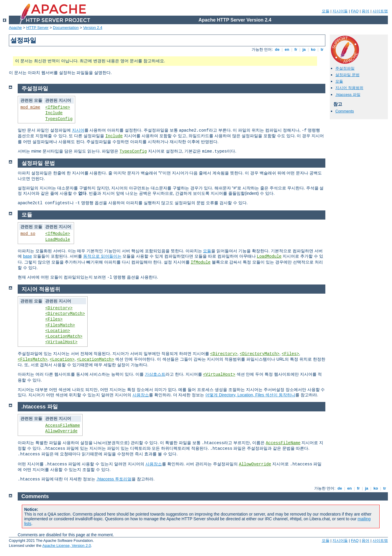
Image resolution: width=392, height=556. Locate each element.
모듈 (326, 11)
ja (304, 49)
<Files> (54, 319)
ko (313, 49)
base (27, 256)
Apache (15, 28)
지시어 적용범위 (349, 88)
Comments (345, 111)
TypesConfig (59, 119)
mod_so (28, 234)
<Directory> (59, 308)
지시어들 (340, 11)
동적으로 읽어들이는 (102, 256)
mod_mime (30, 107)
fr (296, 49)
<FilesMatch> (60, 325)
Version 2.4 (93, 28)
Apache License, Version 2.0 (67, 546)
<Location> (58, 331)
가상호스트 (155, 374)
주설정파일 (345, 68)
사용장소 (141, 395)
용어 (365, 11)
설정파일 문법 (347, 75)
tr (322, 49)
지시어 (78, 130)
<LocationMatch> (64, 336)
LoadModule (58, 240)
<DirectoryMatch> (65, 314)
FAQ (355, 11)
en (287, 49)
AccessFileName (63, 426)
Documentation (66, 28)
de (277, 49)
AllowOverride (61, 431)
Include (54, 113)
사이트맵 (380, 11)
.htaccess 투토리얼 (114, 479)
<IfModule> (58, 234)
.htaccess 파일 (348, 95)
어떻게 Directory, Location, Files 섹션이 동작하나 (250, 395)
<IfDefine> (58, 107)
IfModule (200, 262)
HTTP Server (37, 28)
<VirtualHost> (61, 342)
